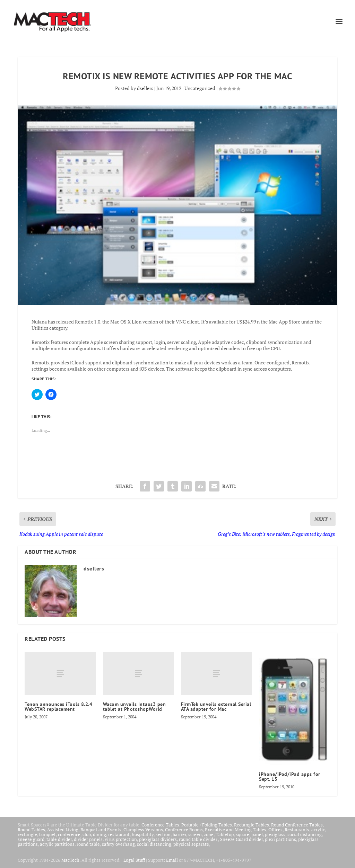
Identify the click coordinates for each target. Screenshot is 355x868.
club (87, 834)
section (163, 834)
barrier (179, 834)
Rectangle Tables (252, 825)
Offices (275, 830)
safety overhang (118, 844)
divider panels (88, 839)
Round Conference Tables (297, 825)
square (243, 834)
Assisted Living (63, 830)
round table (88, 844)
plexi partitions (280, 839)
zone (209, 834)
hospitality (143, 834)
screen (195, 834)
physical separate (191, 844)
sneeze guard (31, 839)
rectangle (27, 834)
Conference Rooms (184, 830)
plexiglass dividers (158, 839)
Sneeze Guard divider (241, 839)
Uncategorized (200, 88)
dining (99, 834)
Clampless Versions (143, 830)
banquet (47, 834)
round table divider (198, 839)
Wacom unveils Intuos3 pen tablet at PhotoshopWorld (135, 707)
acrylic (318, 830)
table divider (59, 839)
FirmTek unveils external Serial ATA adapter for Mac (216, 707)
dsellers (145, 88)
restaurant (119, 834)
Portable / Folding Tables (207, 825)
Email (172, 860)
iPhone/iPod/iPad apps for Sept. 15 (290, 777)
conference (69, 834)
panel (257, 834)
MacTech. (71, 860)
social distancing (305, 834)
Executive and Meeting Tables (236, 830)
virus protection (121, 839)
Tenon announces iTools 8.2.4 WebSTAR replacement (58, 707)
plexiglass (275, 834)
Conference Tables (160, 825)
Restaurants (297, 830)
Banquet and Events (101, 830)
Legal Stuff (134, 860)
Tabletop (225, 834)
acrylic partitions (57, 844)
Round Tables (31, 830)
